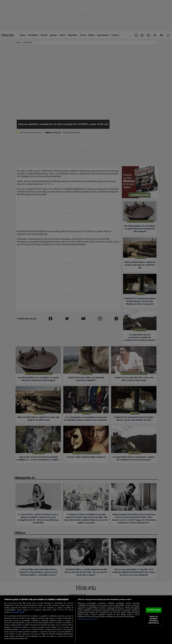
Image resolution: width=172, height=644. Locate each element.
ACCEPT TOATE (154, 610)
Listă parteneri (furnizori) (87, 619)
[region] (86, 620)
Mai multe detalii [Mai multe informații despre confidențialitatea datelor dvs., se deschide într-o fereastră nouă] (18, 612)
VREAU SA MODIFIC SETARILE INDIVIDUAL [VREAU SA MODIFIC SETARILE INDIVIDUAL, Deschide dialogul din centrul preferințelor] (154, 620)
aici (20, 629)
